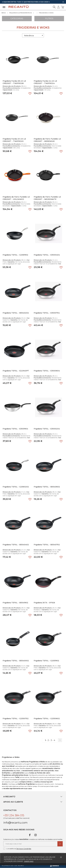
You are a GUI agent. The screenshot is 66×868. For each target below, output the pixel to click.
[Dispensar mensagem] (63, 2)
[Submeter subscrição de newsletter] (60, 844)
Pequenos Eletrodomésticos (21, 13)
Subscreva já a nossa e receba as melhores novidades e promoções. (33, 839)
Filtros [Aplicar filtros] (49, 19)
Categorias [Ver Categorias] (17, 19)
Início (4, 13)
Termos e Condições (24, 849)
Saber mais (29, 861)
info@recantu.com (15, 823)
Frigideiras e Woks (46, 13)
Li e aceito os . (17, 849)
